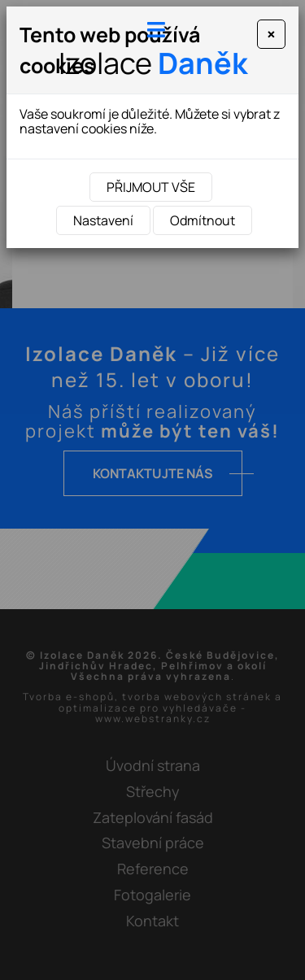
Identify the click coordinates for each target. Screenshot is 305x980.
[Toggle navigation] (153, 30)
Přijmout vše (151, 187)
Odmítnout (203, 220)
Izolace (153, 63)
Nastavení (103, 220)
